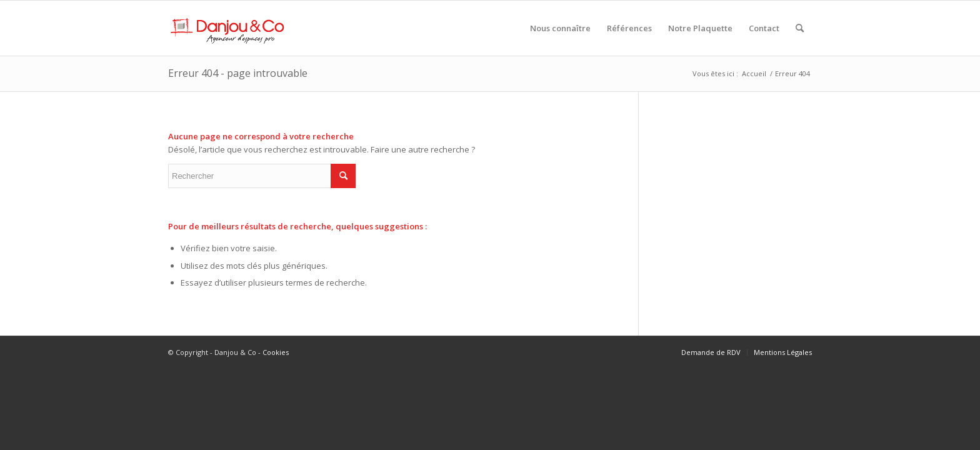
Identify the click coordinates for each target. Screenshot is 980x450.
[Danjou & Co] (228, 28)
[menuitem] (560, 28)
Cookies (276, 352)
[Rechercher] (800, 28)
